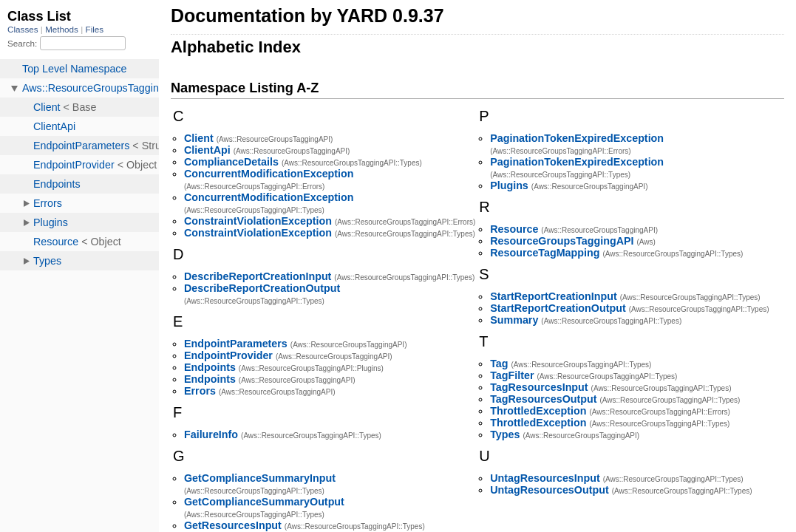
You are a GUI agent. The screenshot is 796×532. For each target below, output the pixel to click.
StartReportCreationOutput (558, 308)
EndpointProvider (228, 355)
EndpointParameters (236, 344)
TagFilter (512, 375)
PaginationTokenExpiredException (577, 138)
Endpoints (210, 367)
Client (199, 138)
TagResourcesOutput (543, 399)
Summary (514, 320)
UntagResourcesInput (545, 478)
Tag (499, 364)
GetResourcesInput (233, 525)
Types (505, 434)
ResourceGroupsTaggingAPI (562, 241)
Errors (200, 391)
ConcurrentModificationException (269, 174)
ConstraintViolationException (258, 221)
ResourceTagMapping (545, 253)
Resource (514, 229)
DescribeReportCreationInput (258, 276)
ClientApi (207, 150)
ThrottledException (538, 411)
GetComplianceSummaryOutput (264, 502)
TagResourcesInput (539, 387)
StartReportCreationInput (554, 296)
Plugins (509, 185)
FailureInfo (211, 434)
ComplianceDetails (231, 162)
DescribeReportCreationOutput (262, 288)
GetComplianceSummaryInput (260, 478)
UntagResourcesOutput (549, 490)
